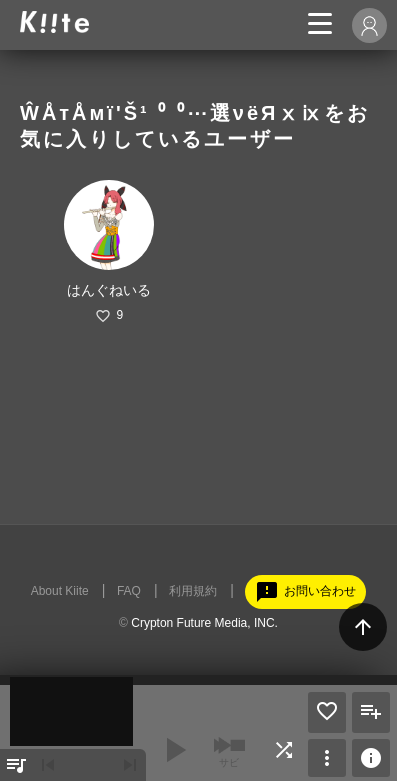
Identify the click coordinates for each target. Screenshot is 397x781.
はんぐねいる (109, 290)
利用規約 (193, 591)
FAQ (129, 591)
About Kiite (60, 591)
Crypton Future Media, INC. (204, 623)
